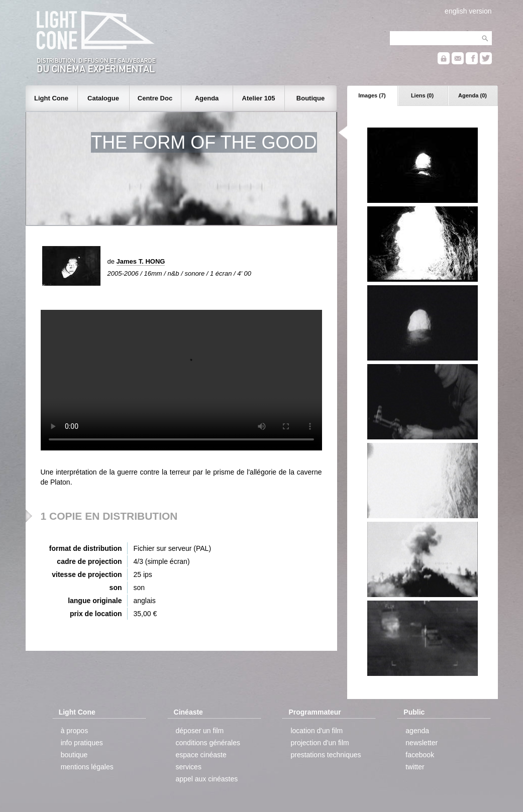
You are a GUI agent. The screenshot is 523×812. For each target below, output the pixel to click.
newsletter (422, 743)
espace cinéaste (201, 755)
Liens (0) (422, 95)
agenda (417, 731)
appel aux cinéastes (207, 779)
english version (468, 11)
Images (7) (372, 95)
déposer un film (200, 731)
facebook (420, 755)
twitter (415, 767)
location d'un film (317, 731)
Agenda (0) (473, 95)
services (189, 767)
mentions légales (87, 767)
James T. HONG (141, 261)
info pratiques (82, 743)
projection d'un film (320, 743)
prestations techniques (326, 755)
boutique (74, 755)
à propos (74, 731)
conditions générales (208, 743)
